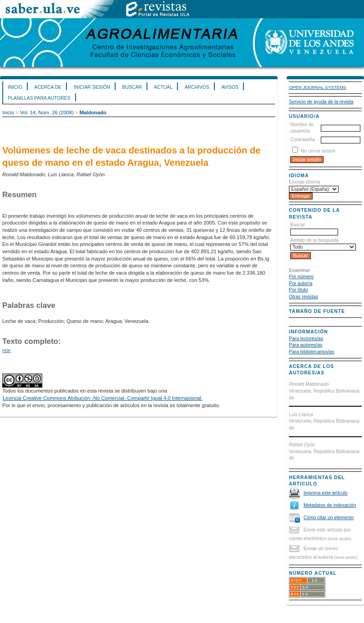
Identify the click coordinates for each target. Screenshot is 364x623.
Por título (298, 290)
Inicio (15, 87)
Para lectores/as (306, 339)
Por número (301, 277)
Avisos (230, 87)
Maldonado (93, 112)
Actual (163, 87)
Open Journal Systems (318, 87)
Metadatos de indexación (330, 505)
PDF (7, 350)
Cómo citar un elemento (329, 518)
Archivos (197, 87)
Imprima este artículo (326, 493)
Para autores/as (306, 345)
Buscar (132, 87)
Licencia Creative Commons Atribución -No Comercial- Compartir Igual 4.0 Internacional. (103, 398)
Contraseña (303, 140)
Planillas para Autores (39, 98)
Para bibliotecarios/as (311, 352)
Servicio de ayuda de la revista (321, 102)
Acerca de (48, 87)
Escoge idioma (304, 182)
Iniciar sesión (92, 87)
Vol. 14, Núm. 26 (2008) (47, 112)
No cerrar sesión (318, 151)
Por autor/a (301, 283)
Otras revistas (303, 297)
